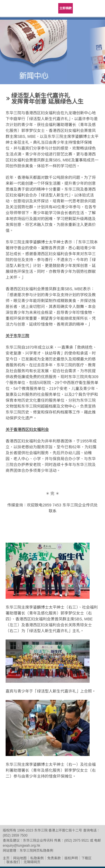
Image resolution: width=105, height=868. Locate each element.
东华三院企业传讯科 (38, 840)
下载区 (87, 858)
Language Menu (83, 8)
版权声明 (71, 858)
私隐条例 (37, 858)
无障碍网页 (32, 862)
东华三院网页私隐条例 (36, 851)
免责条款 (54, 858)
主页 (6, 858)
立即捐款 (66, 8)
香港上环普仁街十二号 (65, 830)
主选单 (97, 8)
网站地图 (20, 858)
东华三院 (15, 10)
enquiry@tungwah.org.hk (22, 846)
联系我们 (13, 862)
